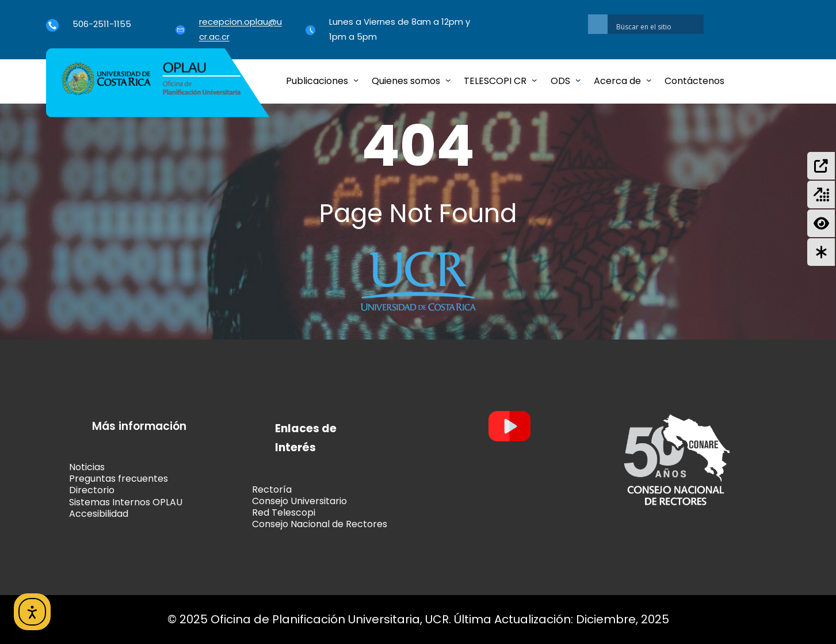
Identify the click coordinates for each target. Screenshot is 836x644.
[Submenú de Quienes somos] (448, 80)
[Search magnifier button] (598, 24)
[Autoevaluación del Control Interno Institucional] (821, 252)
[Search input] (659, 27)
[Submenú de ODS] (578, 80)
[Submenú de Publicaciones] (356, 80)
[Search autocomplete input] (659, 22)
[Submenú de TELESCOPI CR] (535, 80)
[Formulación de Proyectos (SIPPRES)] (821, 166)
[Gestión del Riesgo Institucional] (821, 223)
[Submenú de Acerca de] (649, 80)
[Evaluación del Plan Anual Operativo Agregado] (821, 195)
